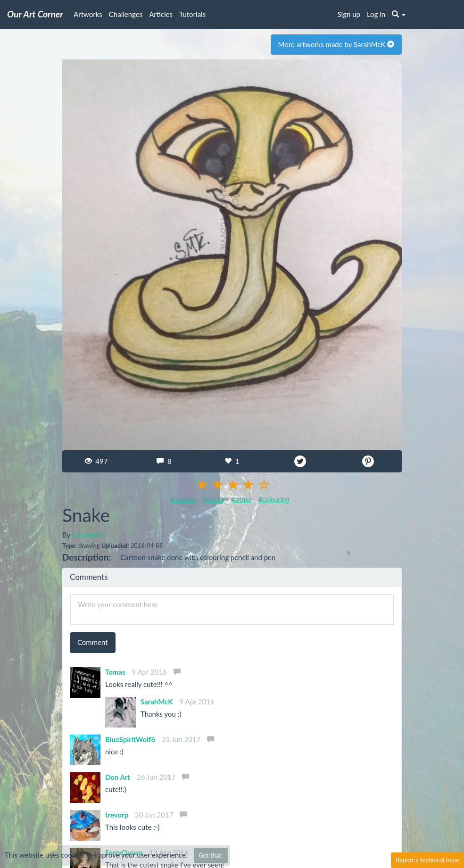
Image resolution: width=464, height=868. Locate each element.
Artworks (88, 14)
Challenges (126, 14)
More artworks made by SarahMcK (336, 44)
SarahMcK (88, 535)
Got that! (211, 855)
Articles (161, 14)
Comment (93, 642)
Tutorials (192, 14)
